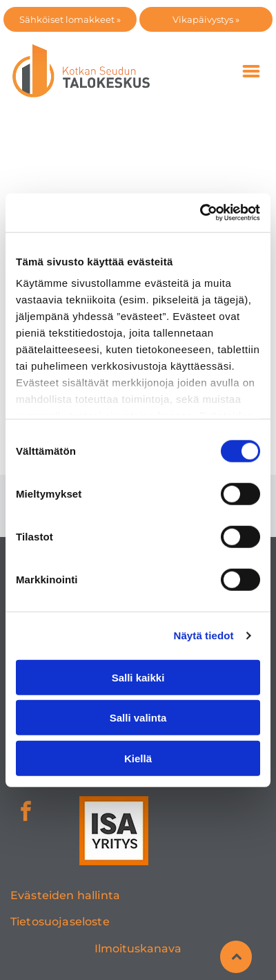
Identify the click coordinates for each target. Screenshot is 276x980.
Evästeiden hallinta (65, 895)
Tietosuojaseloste (60, 922)
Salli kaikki (138, 677)
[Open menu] (251, 71)
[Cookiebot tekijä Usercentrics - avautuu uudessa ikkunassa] (200, 213)
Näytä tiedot (204, 635)
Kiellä (138, 758)
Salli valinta (138, 718)
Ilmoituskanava (138, 949)
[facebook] (26, 813)
